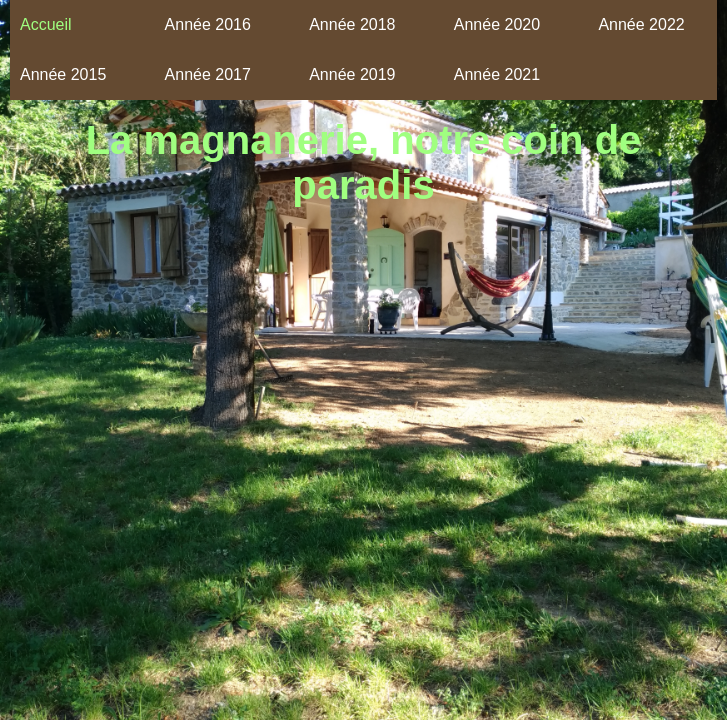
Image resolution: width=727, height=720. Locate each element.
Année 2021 (497, 74)
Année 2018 (352, 24)
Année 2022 (641, 24)
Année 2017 (208, 74)
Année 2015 (63, 74)
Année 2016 (208, 24)
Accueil (46, 24)
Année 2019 (352, 74)
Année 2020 (497, 24)
